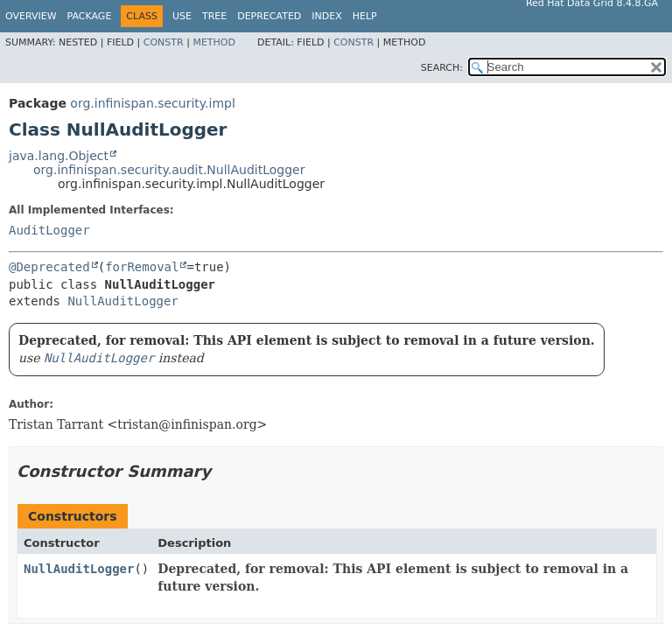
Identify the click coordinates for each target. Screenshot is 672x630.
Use (182, 16)
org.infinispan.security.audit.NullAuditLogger (169, 170)
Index (326, 16)
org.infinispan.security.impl (153, 103)
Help (365, 16)
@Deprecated (49, 267)
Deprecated (269, 16)
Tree (214, 16)
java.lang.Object (59, 156)
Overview (31, 16)
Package (90, 16)
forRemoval (142, 267)
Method (214, 42)
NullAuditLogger (122, 301)
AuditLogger (49, 230)
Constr (164, 42)
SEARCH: (442, 68)
